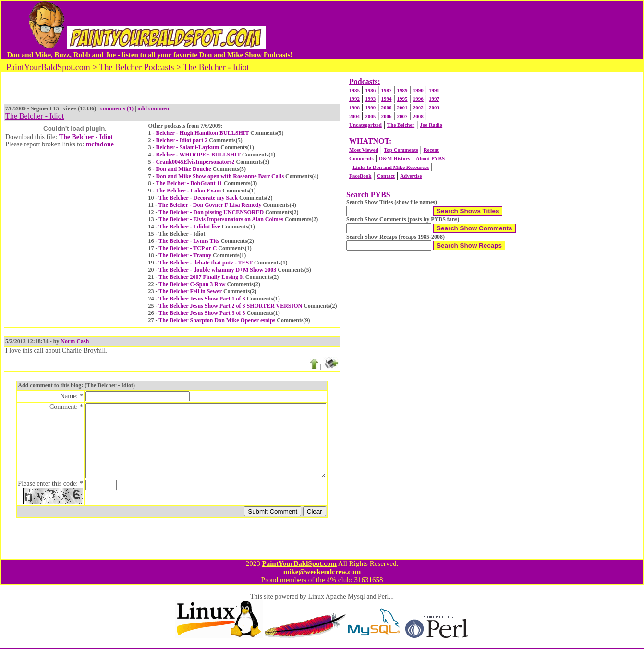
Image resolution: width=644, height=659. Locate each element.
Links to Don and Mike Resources (391, 167)
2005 (370, 116)
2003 (434, 108)
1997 (434, 99)
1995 (402, 99)
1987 (386, 90)
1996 (418, 99)
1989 (402, 90)
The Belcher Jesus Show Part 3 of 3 (202, 313)
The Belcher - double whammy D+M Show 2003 (217, 270)
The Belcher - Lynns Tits (189, 241)
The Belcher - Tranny (185, 255)
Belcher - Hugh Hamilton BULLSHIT (203, 133)
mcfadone (100, 144)
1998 (354, 108)
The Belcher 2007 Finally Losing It (201, 277)
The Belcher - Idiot (86, 137)
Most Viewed (364, 150)
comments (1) (117, 108)
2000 (386, 108)
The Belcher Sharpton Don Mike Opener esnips (217, 320)
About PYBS (430, 158)
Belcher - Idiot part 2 (182, 140)
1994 (386, 99)
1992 (354, 99)
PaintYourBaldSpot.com (299, 574)
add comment (155, 108)
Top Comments (401, 150)
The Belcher (401, 125)
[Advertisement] (468, 30)
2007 (402, 116)
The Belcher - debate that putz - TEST (206, 263)
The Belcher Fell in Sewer (190, 291)
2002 (418, 108)
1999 (370, 108)
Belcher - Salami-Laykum (188, 147)
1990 (418, 90)
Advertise (411, 176)
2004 (354, 116)
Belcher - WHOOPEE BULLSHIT (198, 155)
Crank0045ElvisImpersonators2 (195, 162)
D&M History (395, 158)
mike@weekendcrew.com (322, 582)
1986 (370, 90)
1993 (370, 99)
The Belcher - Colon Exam (188, 191)
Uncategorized (365, 125)
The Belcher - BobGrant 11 (189, 183)
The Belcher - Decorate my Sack (198, 198)
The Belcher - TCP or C (188, 248)
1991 (434, 90)
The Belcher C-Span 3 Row (192, 284)
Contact (386, 176)
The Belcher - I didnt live (189, 227)
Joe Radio (431, 125)
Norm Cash (75, 341)
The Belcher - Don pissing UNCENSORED (211, 212)
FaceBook (360, 176)
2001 (402, 108)
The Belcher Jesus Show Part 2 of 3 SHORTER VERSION (230, 306)
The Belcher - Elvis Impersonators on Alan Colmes (221, 219)
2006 (386, 116)
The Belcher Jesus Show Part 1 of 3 (202, 299)
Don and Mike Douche (184, 169)
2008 (418, 116)
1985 (354, 90)
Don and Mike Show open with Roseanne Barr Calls (220, 176)
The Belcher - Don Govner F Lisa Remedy (210, 205)
